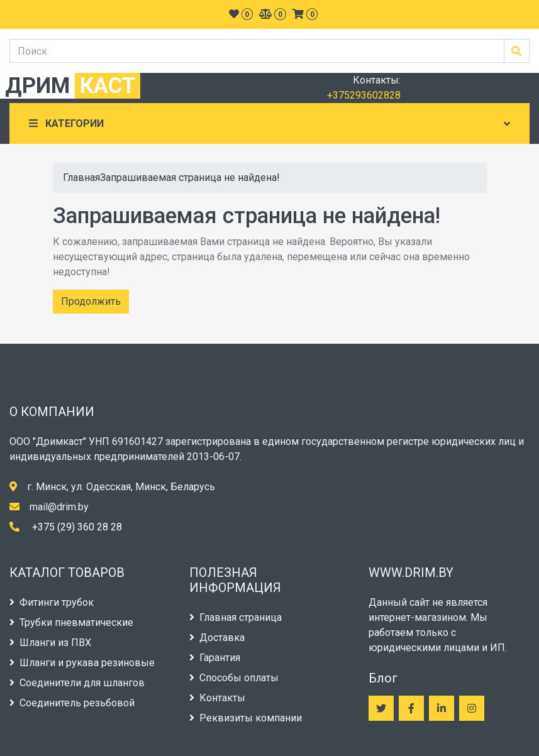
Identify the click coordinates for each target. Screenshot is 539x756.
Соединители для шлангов (77, 683)
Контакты (217, 698)
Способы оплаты (234, 678)
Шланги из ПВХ (50, 643)
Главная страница (236, 617)
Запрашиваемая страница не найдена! (190, 178)
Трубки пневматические (71, 622)
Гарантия (215, 658)
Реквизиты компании (246, 718)
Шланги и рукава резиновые (82, 663)
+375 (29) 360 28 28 (77, 527)
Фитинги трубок (52, 602)
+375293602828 (364, 95)
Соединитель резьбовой (72, 703)
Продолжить (91, 301)
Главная (81, 178)
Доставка (217, 638)
